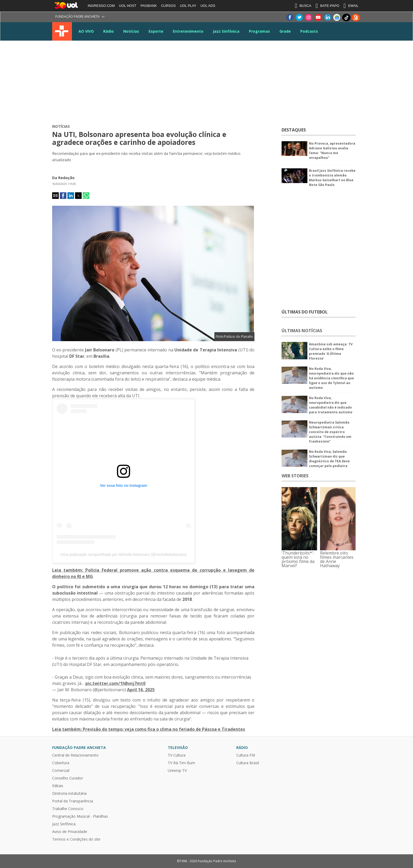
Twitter (299, 18)
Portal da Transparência (73, 801)
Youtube (318, 18)
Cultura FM (246, 755)
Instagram (308, 18)
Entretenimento (188, 31)
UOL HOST (128, 6)
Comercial (61, 771)
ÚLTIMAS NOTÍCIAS (302, 331)
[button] (55, 196)
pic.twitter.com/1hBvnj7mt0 (115, 683)
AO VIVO (86, 31)
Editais (58, 786)
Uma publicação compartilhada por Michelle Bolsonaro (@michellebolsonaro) (124, 555)
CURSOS (168, 6)
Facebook (289, 18)
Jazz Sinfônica (226, 31)
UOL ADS (208, 6)
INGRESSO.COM (101, 6)
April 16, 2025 (141, 690)
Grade (285, 31)
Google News (337, 18)
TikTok (346, 18)
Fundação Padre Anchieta (77, 16)
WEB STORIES (295, 476)
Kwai (356, 18)
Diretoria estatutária (69, 793)
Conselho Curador (68, 778)
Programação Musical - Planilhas (80, 816)
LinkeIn (327, 18)
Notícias (131, 31)
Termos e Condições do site (76, 839)
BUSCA (303, 6)
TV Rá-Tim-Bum (181, 763)
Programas (259, 31)
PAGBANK (149, 6)
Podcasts (309, 31)
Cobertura (61, 763)
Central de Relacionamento (75, 755)
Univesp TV (177, 771)
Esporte (156, 31)
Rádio (109, 31)
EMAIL (351, 6)
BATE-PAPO (327, 6)
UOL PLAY (188, 6)
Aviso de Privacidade (70, 832)
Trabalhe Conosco (68, 809)
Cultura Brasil (248, 763)
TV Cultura (62, 31)
